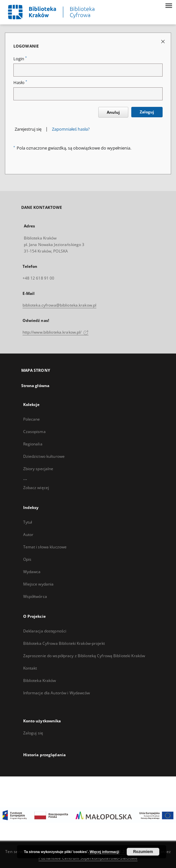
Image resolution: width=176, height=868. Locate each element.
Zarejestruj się (28, 129)
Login (20, 59)
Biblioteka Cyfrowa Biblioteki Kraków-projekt (64, 643)
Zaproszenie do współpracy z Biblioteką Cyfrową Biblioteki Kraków (84, 656)
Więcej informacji (104, 852)
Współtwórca (35, 596)
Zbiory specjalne (38, 469)
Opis (27, 559)
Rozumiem (143, 852)
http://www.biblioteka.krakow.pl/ (56, 332)
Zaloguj (147, 112)
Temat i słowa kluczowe (45, 547)
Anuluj (113, 112)
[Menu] (168, 5)
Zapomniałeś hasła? (71, 129)
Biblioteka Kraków (40, 680)
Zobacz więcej (36, 488)
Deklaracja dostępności (45, 631)
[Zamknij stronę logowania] (163, 41)
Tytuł (28, 522)
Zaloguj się (33, 733)
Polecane (32, 419)
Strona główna (35, 386)
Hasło (20, 83)
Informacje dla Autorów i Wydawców (57, 693)
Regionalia (33, 444)
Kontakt (30, 668)
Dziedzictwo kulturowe (44, 456)
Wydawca (32, 572)
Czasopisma (34, 432)
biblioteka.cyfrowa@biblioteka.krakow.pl (60, 305)
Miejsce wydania (39, 584)
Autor (28, 535)
